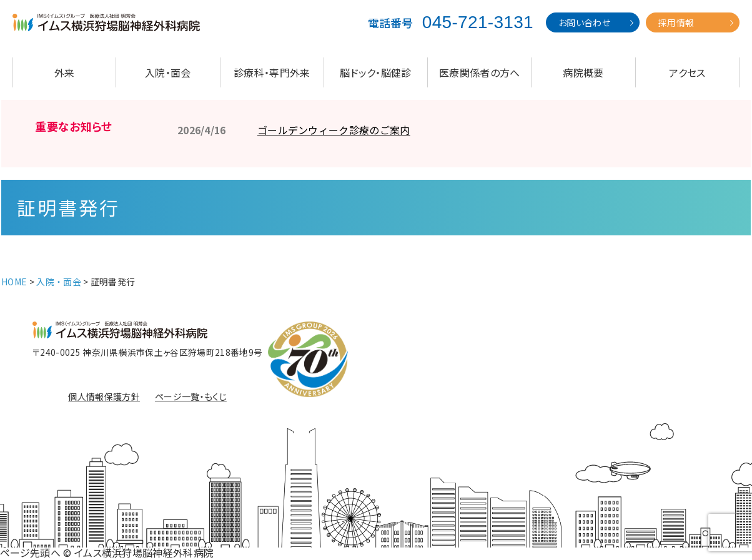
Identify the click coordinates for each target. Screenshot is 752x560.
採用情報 (676, 22)
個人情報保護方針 (104, 396)
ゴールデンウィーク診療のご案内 (334, 130)
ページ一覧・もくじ (191, 396)
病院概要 (583, 72)
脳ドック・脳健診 (376, 72)
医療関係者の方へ (480, 72)
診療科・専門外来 (272, 72)
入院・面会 (168, 72)
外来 (65, 72)
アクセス (687, 72)
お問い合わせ (584, 22)
